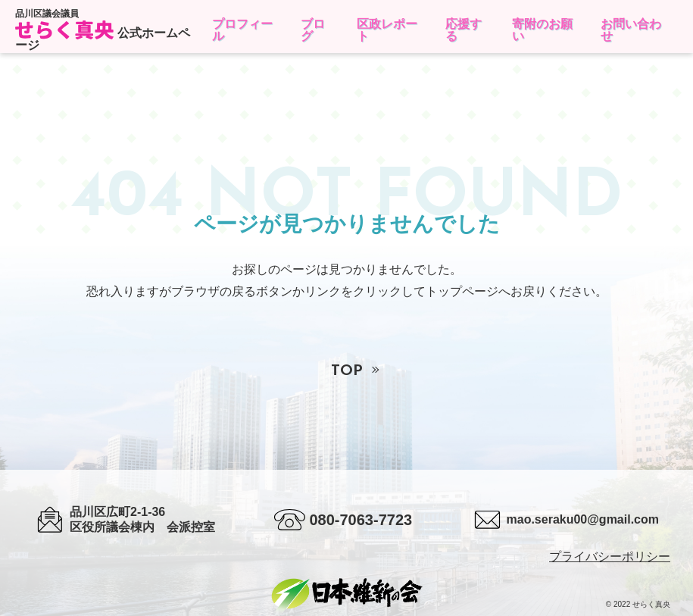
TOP (347, 371)
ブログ (313, 30)
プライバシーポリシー (610, 557)
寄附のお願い (542, 30)
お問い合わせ (631, 30)
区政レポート (387, 30)
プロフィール (242, 30)
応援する (464, 30)
